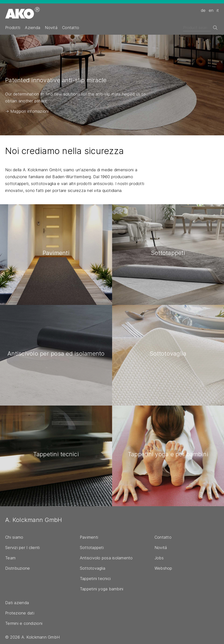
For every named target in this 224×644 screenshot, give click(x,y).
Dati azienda (17, 603)
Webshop (163, 568)
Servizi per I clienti (22, 548)
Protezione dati (20, 613)
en (211, 10)
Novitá (51, 28)
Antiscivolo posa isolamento (106, 558)
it (218, 10)
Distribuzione (17, 568)
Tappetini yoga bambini (102, 589)
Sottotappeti (92, 548)
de (203, 10)
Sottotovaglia (93, 568)
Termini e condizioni (24, 623)
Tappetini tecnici (95, 579)
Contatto (71, 28)
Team (10, 558)
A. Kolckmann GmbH (34, 520)
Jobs (159, 558)
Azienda (33, 28)
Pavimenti (89, 537)
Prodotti (13, 28)
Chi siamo (14, 537)
